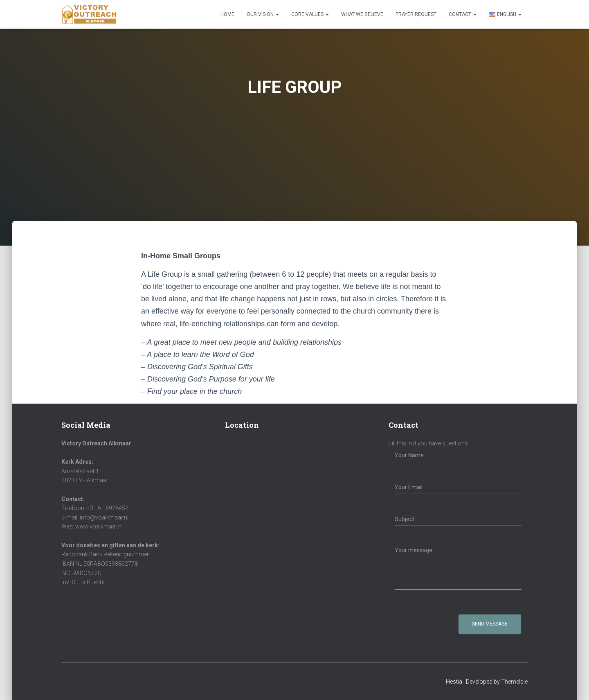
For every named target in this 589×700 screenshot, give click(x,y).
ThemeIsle (514, 682)
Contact (463, 14)
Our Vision (263, 14)
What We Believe (362, 14)
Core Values (310, 14)
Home (227, 14)
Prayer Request (416, 14)
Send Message (490, 624)
